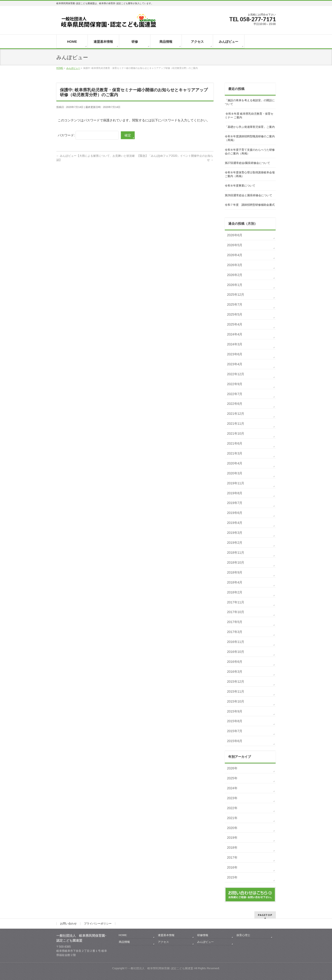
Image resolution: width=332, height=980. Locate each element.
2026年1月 (235, 285)
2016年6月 (235, 662)
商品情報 (124, 942)
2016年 (232, 867)
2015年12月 (236, 682)
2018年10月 (236, 562)
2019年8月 (235, 493)
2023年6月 (235, 354)
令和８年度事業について (240, 186)
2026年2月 (235, 275)
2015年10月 (236, 701)
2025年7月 (235, 304)
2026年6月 (235, 235)
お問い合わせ (68, 924)
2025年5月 (235, 314)
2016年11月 (236, 642)
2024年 (232, 788)
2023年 (232, 798)
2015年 (232, 877)
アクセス (163, 942)
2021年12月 (236, 414)
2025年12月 (236, 295)
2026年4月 (235, 255)
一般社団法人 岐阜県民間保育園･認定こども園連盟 (161, 968)
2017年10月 (236, 612)
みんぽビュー (205, 942)
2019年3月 (235, 533)
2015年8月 (235, 721)
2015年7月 (235, 731)
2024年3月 (235, 344)
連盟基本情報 (166, 935)
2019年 (232, 838)
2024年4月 (235, 334)
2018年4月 (235, 582)
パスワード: (88, 135)
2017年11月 (236, 602)
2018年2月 (235, 592)
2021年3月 (235, 453)
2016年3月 (235, 672)
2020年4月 (235, 463)
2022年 (232, 808)
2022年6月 (235, 404)
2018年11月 (236, 553)
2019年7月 (235, 503)
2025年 (232, 778)
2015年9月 (235, 711)
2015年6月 (235, 741)
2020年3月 (235, 473)
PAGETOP (265, 915)
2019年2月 (235, 543)
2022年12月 (236, 374)
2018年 (232, 848)
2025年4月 (235, 324)
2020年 (232, 828)
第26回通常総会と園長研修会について (248, 195)
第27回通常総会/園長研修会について (248, 163)
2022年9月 (235, 384)
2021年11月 (236, 424)
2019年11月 (236, 483)
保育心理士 (243, 935)
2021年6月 (235, 443)
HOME (123, 935)
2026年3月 (235, 265)
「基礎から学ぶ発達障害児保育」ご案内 (250, 127)
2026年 (232, 768)
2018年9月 (235, 572)
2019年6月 (235, 513)
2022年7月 (235, 394)
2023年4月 (235, 364)
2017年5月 (235, 622)
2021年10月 (236, 433)
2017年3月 (235, 632)
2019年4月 (235, 523)
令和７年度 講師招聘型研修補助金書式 (250, 205)
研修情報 (203, 935)
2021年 (232, 818)
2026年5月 (235, 245)
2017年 (232, 857)
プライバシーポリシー (98, 924)
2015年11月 (236, 691)
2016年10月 (236, 652)
